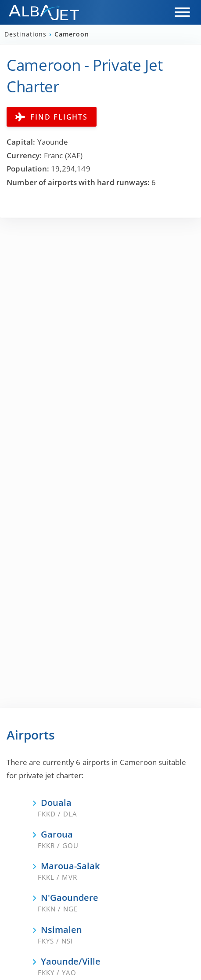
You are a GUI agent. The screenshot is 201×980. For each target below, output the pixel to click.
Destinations (27, 34)
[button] (182, 12)
